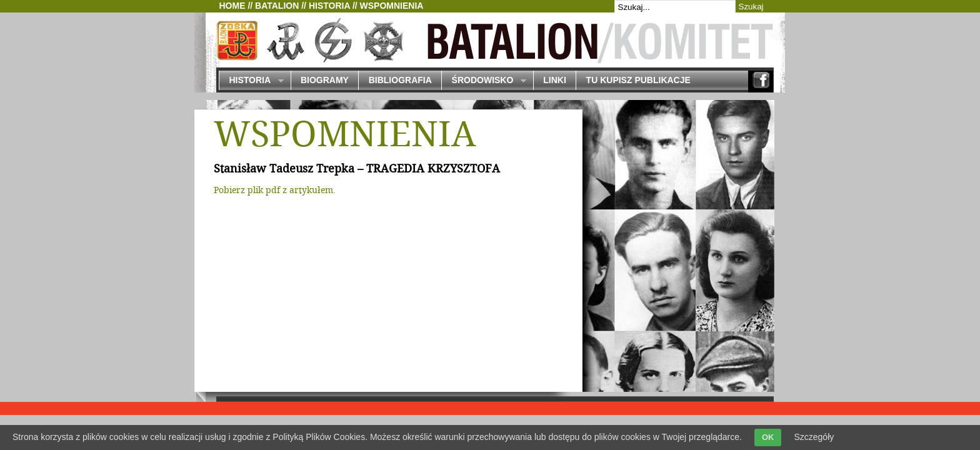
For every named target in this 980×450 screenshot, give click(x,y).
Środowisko (484, 81)
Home (232, 6)
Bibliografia (400, 80)
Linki (555, 80)
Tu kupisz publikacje (638, 80)
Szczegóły (814, 437)
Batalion (277, 6)
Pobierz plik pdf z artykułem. (275, 191)
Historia (329, 6)
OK (768, 437)
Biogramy (325, 80)
